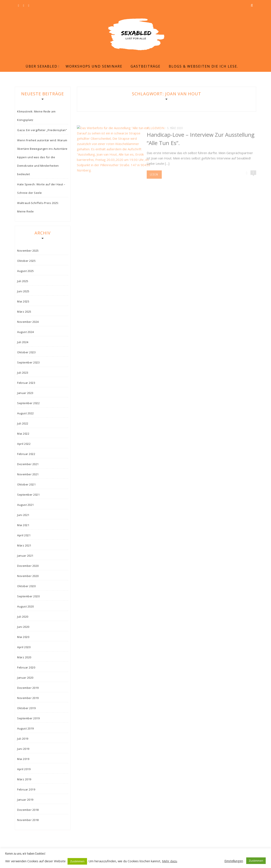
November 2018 (28, 820)
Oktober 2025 (26, 261)
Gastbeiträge (146, 66)
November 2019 (28, 698)
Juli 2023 (23, 373)
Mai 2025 (23, 301)
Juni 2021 (23, 515)
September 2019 (28, 718)
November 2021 (28, 474)
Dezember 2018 (28, 810)
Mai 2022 (23, 434)
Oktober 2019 (26, 708)
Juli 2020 (23, 617)
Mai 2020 (23, 637)
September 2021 (28, 495)
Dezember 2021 (28, 464)
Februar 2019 (26, 789)
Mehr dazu (169, 861)
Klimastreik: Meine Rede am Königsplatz (36, 116)
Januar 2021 (25, 556)
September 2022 (28, 403)
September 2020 (28, 596)
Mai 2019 (23, 759)
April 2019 (24, 769)
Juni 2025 (23, 291)
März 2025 (24, 312)
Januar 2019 (25, 800)
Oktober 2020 (26, 586)
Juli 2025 (23, 281)
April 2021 (24, 535)
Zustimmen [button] (77, 861)
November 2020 (28, 576)
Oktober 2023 (26, 352)
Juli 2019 (23, 739)
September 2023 (28, 362)
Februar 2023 (26, 383)
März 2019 (24, 779)
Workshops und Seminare (94, 66)
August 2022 (26, 413)
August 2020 (26, 606)
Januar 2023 (25, 393)
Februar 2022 (26, 454)
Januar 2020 (25, 678)
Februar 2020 (26, 667)
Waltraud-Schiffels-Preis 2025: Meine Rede (38, 207)
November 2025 (28, 251)
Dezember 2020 (28, 566)
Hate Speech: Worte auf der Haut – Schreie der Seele (41, 189)
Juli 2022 (23, 423)
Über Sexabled (41, 66)
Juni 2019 (23, 749)
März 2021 (24, 545)
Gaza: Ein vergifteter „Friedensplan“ (42, 130)
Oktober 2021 (26, 484)
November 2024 (28, 322)
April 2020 (24, 647)
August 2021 (26, 505)
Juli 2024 (23, 342)
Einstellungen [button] (234, 861)
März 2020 (24, 657)
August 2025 (26, 271)
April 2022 (24, 444)
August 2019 (26, 728)
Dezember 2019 (28, 688)
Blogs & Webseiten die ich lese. (203, 66)
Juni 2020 (23, 627)
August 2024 (26, 332)
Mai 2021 (23, 525)
